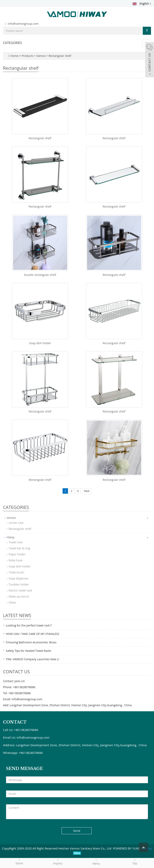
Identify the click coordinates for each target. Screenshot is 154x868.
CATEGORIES (12, 43)
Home (14, 56)
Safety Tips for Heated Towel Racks (28, 651)
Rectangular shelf (59, 56)
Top (135, 862)
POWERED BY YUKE (127, 848)
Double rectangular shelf (40, 275)
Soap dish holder (40, 343)
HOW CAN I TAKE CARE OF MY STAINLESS (32, 634)
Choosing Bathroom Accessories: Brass (31, 642)
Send (77, 831)
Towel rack (16, 542)
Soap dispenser (19, 578)
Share (19, 862)
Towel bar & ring (19, 548)
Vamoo (41, 56)
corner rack (16, 523)
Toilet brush (16, 572)
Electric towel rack (20, 590)
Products (28, 56)
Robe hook (16, 560)
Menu (96, 862)
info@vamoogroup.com (23, 24)
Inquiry (58, 862)
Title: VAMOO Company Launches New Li (32, 659)
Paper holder (17, 554)
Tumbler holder (19, 584)
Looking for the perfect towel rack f (29, 625)
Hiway (11, 537)
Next (87, 491)
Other (12, 602)
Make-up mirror (19, 596)
